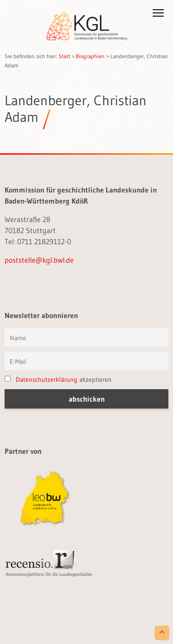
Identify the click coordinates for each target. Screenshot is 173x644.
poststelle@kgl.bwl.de (39, 260)
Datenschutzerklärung (47, 379)
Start (64, 56)
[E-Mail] (86, 361)
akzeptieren (58, 379)
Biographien (90, 56)
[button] (158, 15)
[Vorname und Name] (86, 337)
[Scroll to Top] (162, 633)
